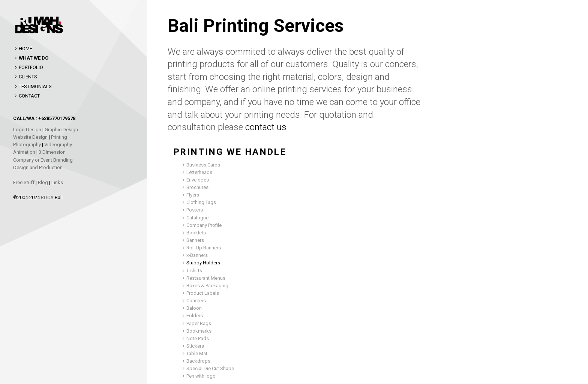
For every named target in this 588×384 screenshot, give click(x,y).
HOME (25, 49)
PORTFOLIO (31, 67)
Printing (59, 137)
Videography (58, 145)
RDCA (47, 197)
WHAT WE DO (34, 58)
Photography (27, 145)
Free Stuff (24, 182)
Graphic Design (61, 130)
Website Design (30, 137)
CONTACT (29, 96)
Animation (24, 152)
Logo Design (27, 130)
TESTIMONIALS (35, 86)
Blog (43, 182)
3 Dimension (52, 152)
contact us (266, 127)
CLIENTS (28, 77)
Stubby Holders (203, 263)
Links (57, 182)
